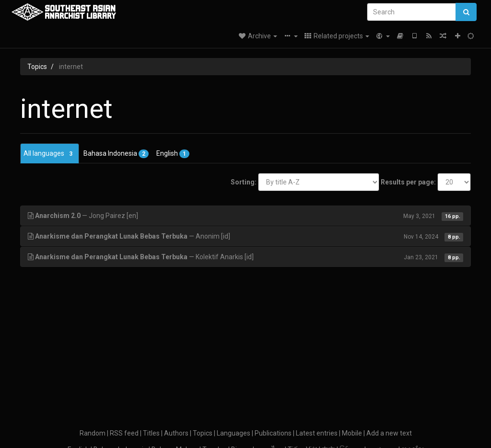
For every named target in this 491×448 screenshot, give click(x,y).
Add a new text (389, 433)
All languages (50, 154)
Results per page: (408, 182)
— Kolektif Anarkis (245, 257)
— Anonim (245, 236)
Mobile (352, 433)
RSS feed (124, 433)
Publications (273, 433)
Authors (176, 433)
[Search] (411, 12)
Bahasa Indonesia (116, 154)
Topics (37, 67)
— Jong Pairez (245, 216)
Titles (151, 433)
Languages (234, 433)
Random (93, 433)
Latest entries (317, 433)
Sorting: (244, 182)
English (173, 154)
